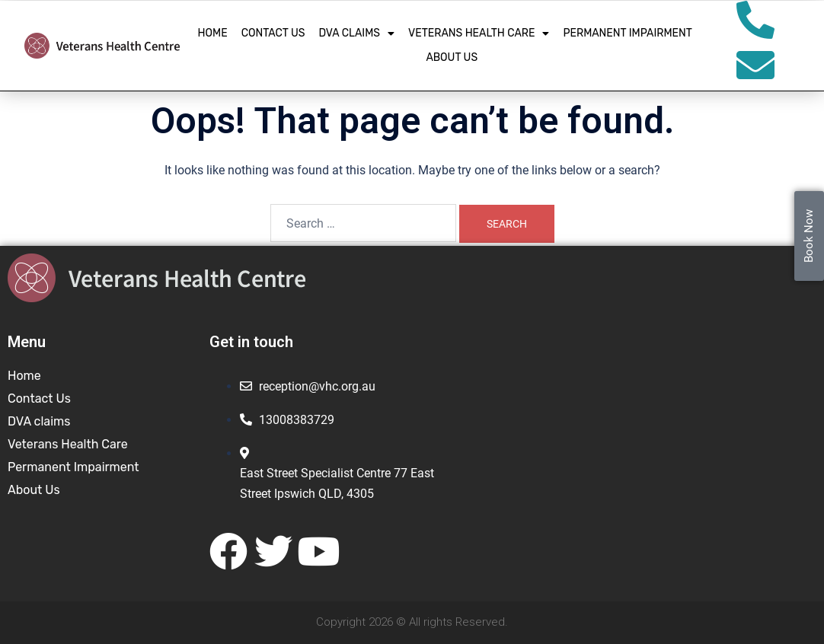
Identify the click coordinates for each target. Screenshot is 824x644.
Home (213, 33)
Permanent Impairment (627, 33)
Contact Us (273, 33)
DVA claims (356, 33)
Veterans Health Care (479, 33)
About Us (452, 57)
